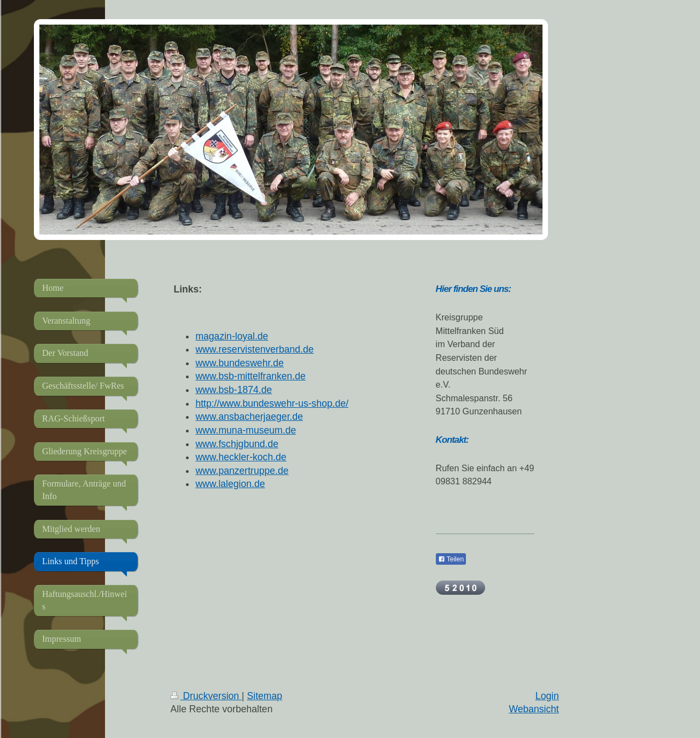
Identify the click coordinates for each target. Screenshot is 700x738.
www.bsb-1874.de (234, 390)
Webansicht (534, 709)
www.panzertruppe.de (242, 471)
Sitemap (265, 696)
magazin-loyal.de (232, 336)
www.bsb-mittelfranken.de (250, 376)
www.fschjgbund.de (237, 444)
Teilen (451, 559)
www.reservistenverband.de (254, 349)
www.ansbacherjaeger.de (249, 417)
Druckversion (206, 696)
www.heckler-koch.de (241, 457)
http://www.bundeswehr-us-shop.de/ (272, 403)
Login (547, 696)
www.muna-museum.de (246, 430)
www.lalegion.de (230, 484)
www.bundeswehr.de (239, 363)
